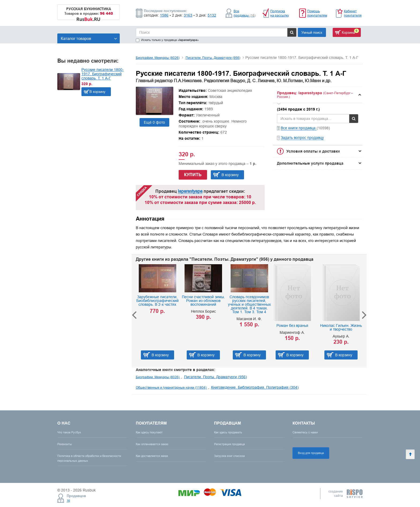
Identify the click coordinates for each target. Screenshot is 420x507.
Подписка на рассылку (280, 13)
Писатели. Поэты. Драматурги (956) (213, 58)
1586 (164, 15)
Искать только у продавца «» (167, 40)
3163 (188, 15)
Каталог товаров (89, 38)
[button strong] (318, 95)
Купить (193, 175)
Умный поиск (312, 32)
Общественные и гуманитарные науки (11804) (172, 387)
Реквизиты (65, 444)
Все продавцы (245, 13)
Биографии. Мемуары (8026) (158, 58)
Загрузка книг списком (229, 456)
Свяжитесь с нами (305, 432)
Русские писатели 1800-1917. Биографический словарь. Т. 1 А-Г (103, 74)
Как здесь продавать (228, 432)
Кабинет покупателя (353, 13)
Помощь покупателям (317, 13)
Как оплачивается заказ (152, 444)
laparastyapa (190, 191)
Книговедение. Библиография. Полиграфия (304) (255, 387)
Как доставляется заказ (152, 456)
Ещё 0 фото (154, 122)
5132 (212, 15)
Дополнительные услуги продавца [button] (310, 163)
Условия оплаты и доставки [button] (313, 151)
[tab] (318, 95)
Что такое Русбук (69, 432)
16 (68, 501)
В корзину (97, 92)
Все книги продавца (299, 128)
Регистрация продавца (229, 444)
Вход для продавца (311, 453)
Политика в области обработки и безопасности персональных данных (89, 458)
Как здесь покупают (149, 432)
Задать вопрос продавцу (302, 138)
